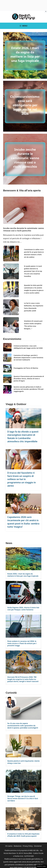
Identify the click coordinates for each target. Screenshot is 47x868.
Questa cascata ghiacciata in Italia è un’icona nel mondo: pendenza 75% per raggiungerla (29, 389)
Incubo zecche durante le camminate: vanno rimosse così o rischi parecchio (25, 158)
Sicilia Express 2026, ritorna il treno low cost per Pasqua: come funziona (23, 609)
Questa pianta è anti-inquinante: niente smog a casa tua (23, 762)
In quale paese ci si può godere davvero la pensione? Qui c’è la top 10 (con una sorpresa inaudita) (33, 271)
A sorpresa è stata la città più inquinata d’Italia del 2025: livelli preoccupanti (23, 835)
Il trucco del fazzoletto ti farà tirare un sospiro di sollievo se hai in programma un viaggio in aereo (22, 479)
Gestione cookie (41, 866)
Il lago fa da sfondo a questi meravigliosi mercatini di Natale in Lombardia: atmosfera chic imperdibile (23, 436)
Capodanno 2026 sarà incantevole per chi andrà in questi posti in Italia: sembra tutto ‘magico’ (23, 522)
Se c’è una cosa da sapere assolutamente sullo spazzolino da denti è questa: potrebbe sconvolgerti (23, 726)
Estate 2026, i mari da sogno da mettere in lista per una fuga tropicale (25, 54)
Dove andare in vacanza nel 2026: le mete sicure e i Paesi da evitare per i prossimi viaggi (22, 643)
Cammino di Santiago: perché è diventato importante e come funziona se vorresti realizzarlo (28, 357)
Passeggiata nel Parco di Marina (26, 368)
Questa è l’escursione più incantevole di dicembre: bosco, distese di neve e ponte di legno (29, 379)
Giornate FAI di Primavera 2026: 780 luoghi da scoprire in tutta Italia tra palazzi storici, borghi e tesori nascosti (23, 679)
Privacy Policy (28, 846)
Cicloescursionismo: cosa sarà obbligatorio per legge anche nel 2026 (25, 105)
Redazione (18, 846)
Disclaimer (38, 846)
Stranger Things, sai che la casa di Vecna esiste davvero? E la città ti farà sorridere (23, 798)
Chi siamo (9, 846)
